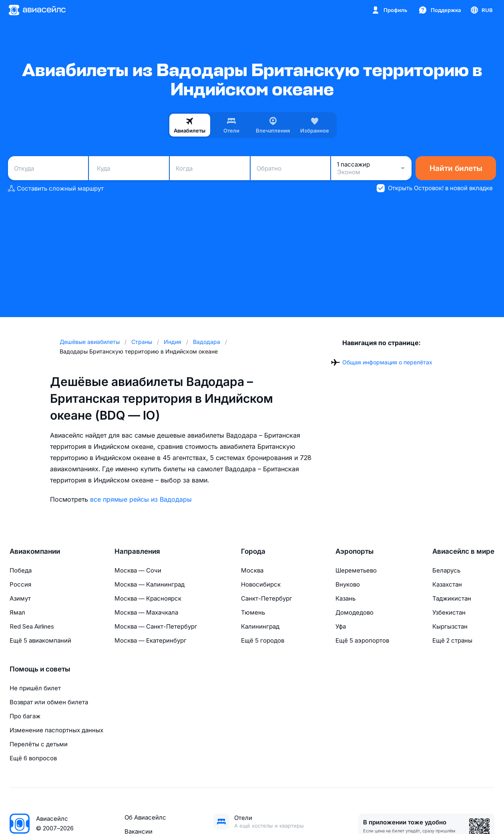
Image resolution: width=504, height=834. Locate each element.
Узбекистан (449, 612)
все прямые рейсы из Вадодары (141, 499)
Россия (20, 584)
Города (253, 551)
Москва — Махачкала (146, 612)
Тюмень (253, 612)
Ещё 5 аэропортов (362, 640)
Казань (345, 598)
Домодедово (354, 612)
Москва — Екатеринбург (151, 640)
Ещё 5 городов (263, 640)
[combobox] (48, 168)
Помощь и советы (40, 669)
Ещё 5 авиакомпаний (40, 640)
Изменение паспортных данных (56, 730)
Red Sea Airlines (32, 626)
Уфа (341, 626)
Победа (21, 570)
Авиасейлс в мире (463, 551)
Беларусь (446, 570)
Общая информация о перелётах (387, 362)
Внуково (348, 584)
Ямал (17, 612)
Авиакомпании (35, 551)
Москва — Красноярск (148, 598)
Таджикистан (452, 598)
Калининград (260, 626)
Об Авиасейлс (145, 817)
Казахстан (447, 584)
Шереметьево (356, 570)
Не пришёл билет (35, 688)
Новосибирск (261, 584)
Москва (252, 570)
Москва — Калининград (150, 584)
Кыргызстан (450, 626)
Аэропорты (354, 551)
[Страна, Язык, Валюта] (481, 10)
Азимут (20, 598)
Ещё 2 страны (452, 640)
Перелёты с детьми (39, 744)
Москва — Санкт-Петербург (156, 626)
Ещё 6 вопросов (33, 758)
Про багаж (25, 716)
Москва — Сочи (138, 570)
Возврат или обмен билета (49, 702)
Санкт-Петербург (267, 598)
